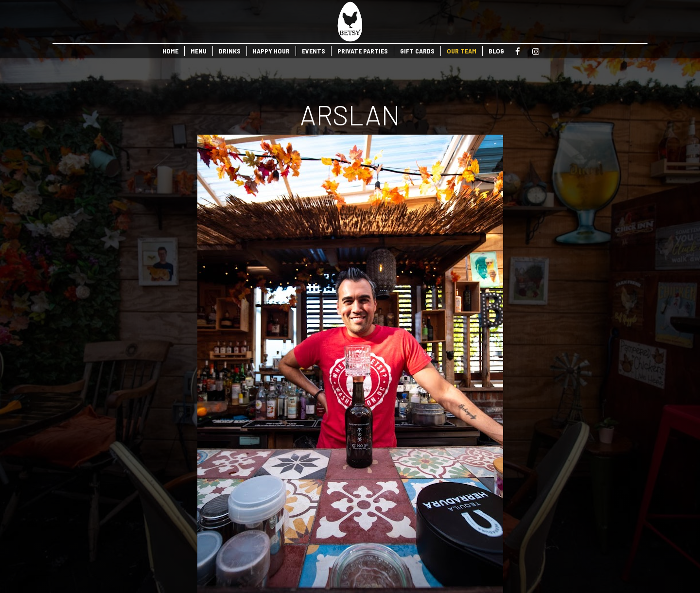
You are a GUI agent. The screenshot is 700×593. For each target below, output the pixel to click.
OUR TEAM (462, 51)
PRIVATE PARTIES (363, 51)
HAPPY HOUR (271, 51)
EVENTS (314, 51)
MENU (199, 51)
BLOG (496, 51)
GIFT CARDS (417, 51)
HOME (170, 51)
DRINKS (230, 51)
